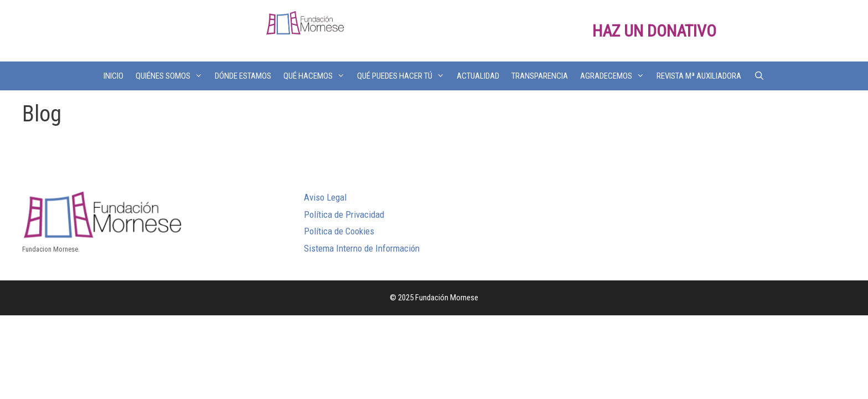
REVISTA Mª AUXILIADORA (699, 76)
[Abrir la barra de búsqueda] (759, 76)
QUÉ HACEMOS (317, 76)
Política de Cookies (339, 231)
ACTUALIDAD (478, 76)
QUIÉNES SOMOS (172, 76)
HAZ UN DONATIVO (654, 31)
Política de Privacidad (344, 214)
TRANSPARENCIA (540, 76)
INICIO (113, 76)
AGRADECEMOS (615, 76)
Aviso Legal (325, 197)
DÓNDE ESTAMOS (243, 76)
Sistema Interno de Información (362, 248)
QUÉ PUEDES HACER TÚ (404, 76)
